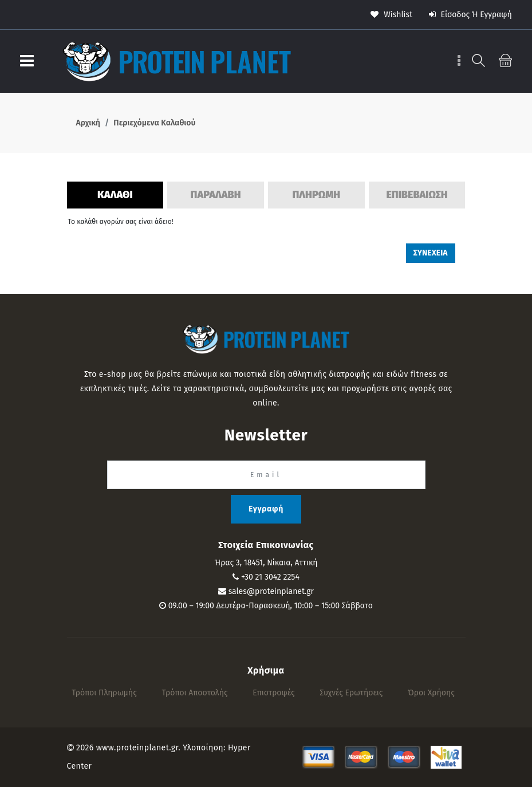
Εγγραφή (266, 509)
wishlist (391, 15)
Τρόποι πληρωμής (104, 693)
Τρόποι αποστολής (194, 693)
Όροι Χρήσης (431, 693)
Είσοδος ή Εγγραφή (470, 15)
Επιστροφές (273, 693)
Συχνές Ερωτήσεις (351, 693)
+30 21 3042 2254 (270, 577)
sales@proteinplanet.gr (271, 591)
